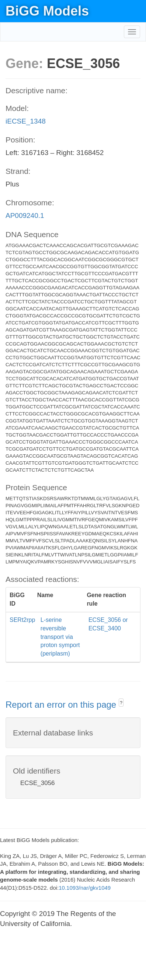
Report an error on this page (62, 705)
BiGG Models (47, 11)
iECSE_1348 (26, 121)
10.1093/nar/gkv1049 (85, 888)
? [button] (121, 703)
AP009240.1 (25, 215)
